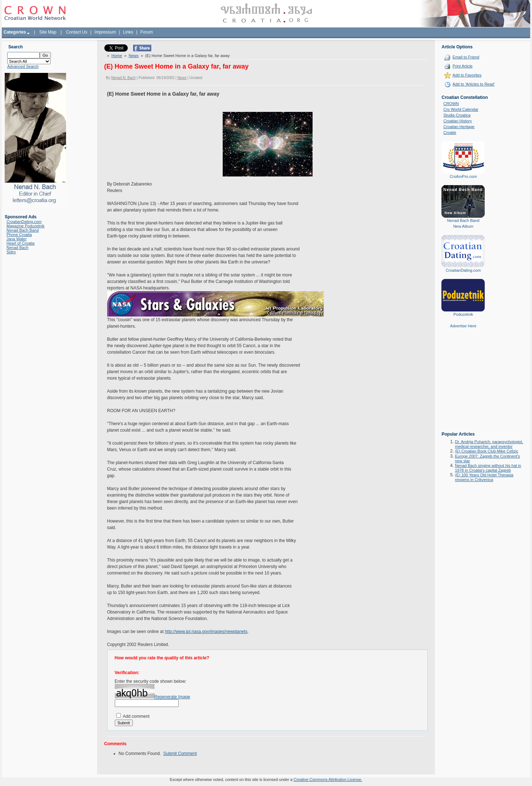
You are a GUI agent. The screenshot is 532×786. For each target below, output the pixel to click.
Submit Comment (180, 754)
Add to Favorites (467, 75)
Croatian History (457, 121)
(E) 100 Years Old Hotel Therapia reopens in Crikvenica (484, 477)
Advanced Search (23, 66)
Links (128, 32)
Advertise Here (463, 326)
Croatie (450, 132)
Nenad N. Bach (123, 78)
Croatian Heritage (459, 127)
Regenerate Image (172, 697)
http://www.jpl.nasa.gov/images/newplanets (206, 632)
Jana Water (17, 239)
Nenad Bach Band (23, 230)
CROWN (451, 104)
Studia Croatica (457, 115)
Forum (147, 32)
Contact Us (77, 32)
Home (117, 56)
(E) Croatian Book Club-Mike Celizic (486, 451)
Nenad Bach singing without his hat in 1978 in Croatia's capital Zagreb (488, 468)
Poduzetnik (463, 314)
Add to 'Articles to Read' (474, 84)
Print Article (463, 66)
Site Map (48, 32)
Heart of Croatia (21, 243)
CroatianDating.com (24, 222)
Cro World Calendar (461, 109)
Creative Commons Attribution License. (328, 780)
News (134, 56)
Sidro (11, 252)
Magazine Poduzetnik (25, 226)
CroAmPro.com (463, 176)
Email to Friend (466, 57)
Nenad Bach (18, 248)
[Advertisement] (463, 385)
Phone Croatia (19, 235)
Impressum (105, 32)
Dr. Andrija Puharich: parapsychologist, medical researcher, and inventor (489, 444)
